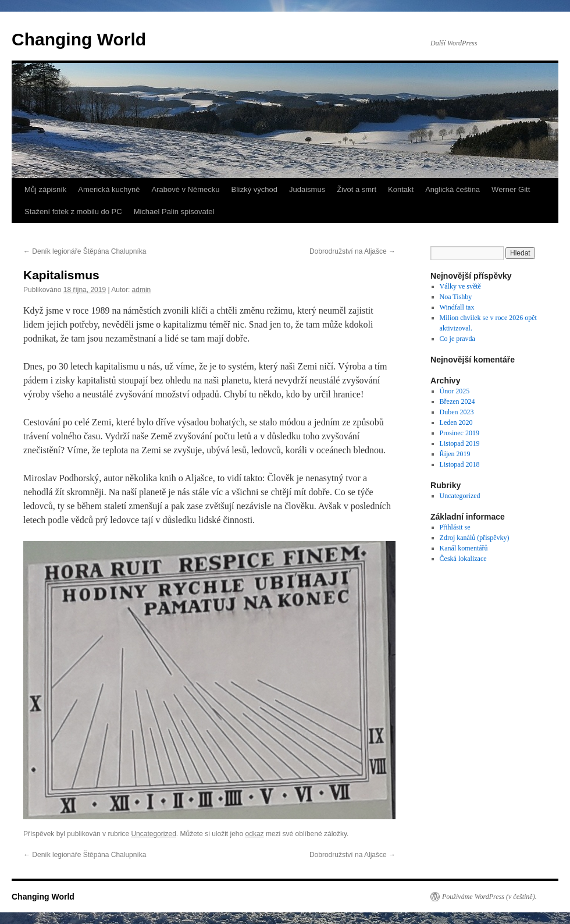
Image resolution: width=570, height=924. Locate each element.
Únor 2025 (455, 391)
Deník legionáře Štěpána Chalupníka (85, 251)
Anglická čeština (453, 189)
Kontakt (401, 189)
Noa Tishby (456, 297)
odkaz (255, 834)
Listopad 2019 (460, 443)
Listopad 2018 (460, 464)
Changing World (79, 39)
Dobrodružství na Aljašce (352, 251)
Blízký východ (254, 189)
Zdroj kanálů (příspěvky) (475, 538)
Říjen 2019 (455, 454)
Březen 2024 (457, 401)
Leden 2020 (456, 422)
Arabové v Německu (185, 189)
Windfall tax (457, 307)
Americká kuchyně (109, 189)
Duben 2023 (457, 412)
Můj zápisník (45, 189)
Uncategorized (153, 834)
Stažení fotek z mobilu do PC (73, 212)
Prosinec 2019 (459, 433)
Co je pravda (457, 339)
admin (142, 290)
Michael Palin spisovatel (174, 212)
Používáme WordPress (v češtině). (489, 897)
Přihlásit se (455, 527)
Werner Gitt (511, 189)
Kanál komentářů (464, 548)
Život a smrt (357, 189)
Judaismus (307, 189)
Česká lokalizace (463, 559)
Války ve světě (460, 286)
